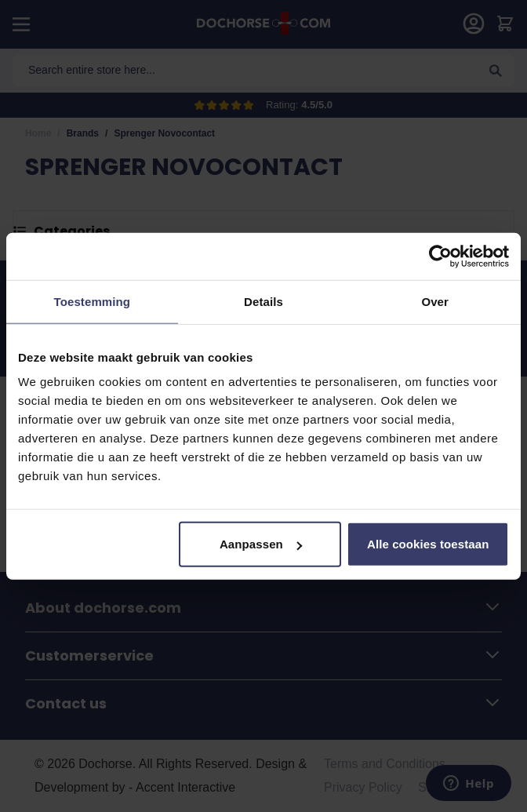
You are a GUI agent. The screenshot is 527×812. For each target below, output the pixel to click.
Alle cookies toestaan (428, 544)
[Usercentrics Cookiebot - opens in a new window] (440, 256)
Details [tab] (263, 301)
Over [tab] (435, 301)
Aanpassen (261, 544)
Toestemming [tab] (93, 301)
